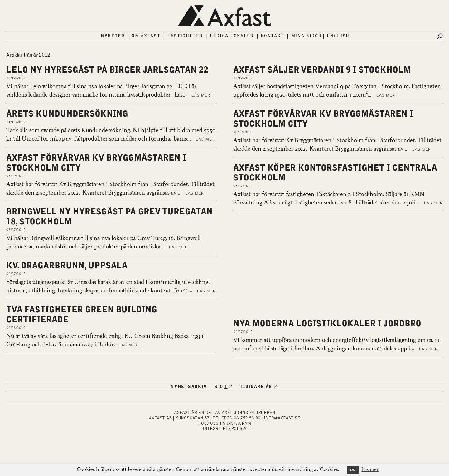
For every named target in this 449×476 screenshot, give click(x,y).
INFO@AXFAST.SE (282, 418)
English (338, 36)
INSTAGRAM (239, 423)
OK (353, 470)
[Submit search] (440, 36)
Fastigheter (185, 36)
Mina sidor (307, 36)
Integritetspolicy (225, 429)
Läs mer (200, 95)
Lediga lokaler (232, 36)
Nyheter (113, 36)
